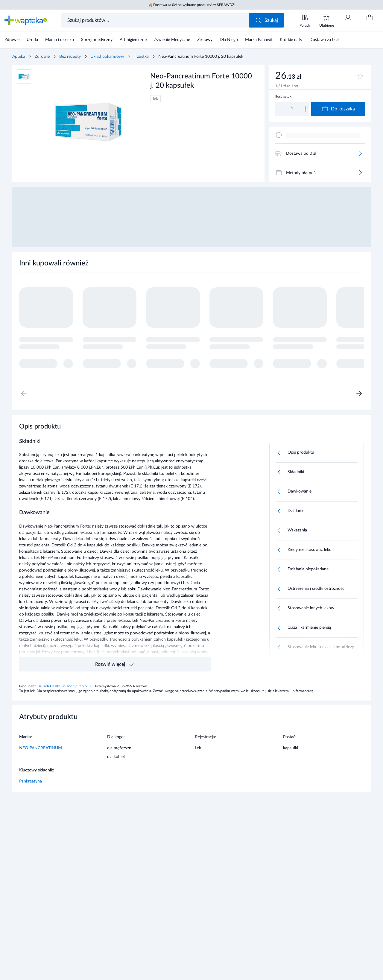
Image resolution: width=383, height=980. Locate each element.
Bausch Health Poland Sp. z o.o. (63, 686)
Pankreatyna (31, 781)
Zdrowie (42, 57)
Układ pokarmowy (107, 57)
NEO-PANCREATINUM (41, 748)
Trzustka (141, 57)
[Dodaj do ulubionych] (360, 77)
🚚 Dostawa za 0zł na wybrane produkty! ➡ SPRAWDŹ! (191, 5)
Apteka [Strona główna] (19, 57)
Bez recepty (70, 57)
